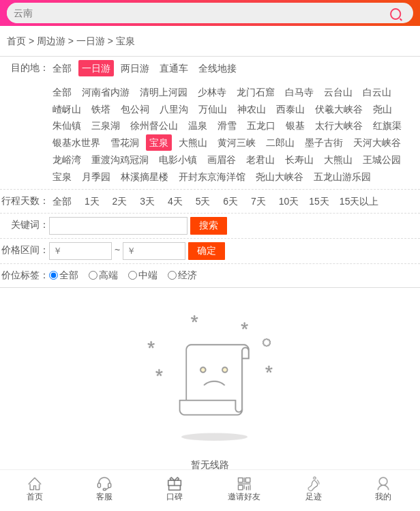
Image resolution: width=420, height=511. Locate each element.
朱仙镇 (67, 126)
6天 (230, 201)
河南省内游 (106, 92)
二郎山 (280, 143)
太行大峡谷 (339, 126)
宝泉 (125, 41)
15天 (319, 201)
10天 (289, 201)
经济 (187, 275)
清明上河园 (164, 92)
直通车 (174, 68)
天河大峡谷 (377, 143)
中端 (148, 275)
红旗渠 (387, 126)
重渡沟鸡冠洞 (120, 160)
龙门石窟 (256, 92)
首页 (16, 41)
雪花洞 (125, 143)
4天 (175, 201)
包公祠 (135, 109)
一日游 (91, 41)
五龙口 (261, 126)
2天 (120, 201)
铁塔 (101, 109)
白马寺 (299, 92)
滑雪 (227, 126)
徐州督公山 (154, 126)
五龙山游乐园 (342, 177)
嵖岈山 (67, 109)
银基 (295, 126)
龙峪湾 (67, 160)
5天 (203, 201)
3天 (147, 201)
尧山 (382, 109)
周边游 (51, 41)
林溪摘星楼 (145, 177)
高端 (108, 275)
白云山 (377, 92)
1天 (92, 201)
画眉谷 (222, 160)
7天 (258, 201)
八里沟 (174, 109)
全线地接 (217, 68)
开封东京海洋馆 (212, 177)
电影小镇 (178, 160)
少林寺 (212, 92)
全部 (62, 68)
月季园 (96, 177)
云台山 (338, 92)
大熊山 (193, 143)
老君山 (260, 160)
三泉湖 (106, 126)
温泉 (198, 126)
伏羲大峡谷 (339, 109)
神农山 (252, 109)
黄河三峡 (237, 143)
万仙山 (213, 109)
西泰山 (290, 109)
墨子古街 (324, 143)
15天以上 (359, 201)
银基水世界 (76, 143)
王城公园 (382, 160)
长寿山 (299, 160)
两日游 (135, 68)
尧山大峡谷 (280, 177)
